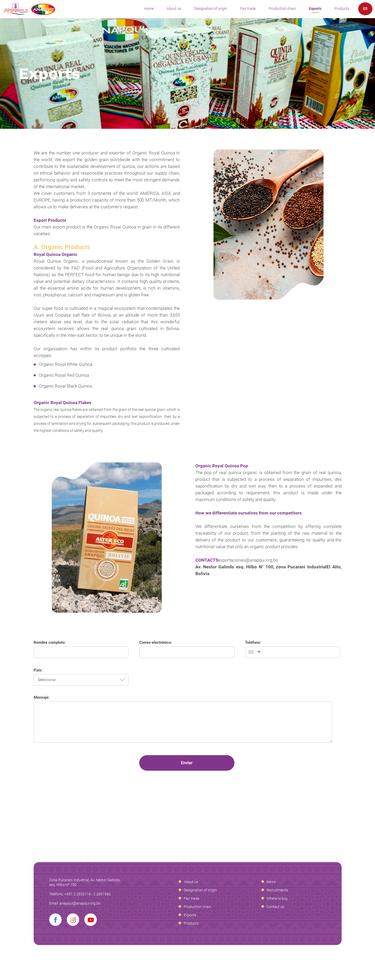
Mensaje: (42, 697)
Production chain (282, 9)
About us (174, 9)
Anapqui (29, 9)
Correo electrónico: (156, 642)
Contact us (275, 907)
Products (342, 9)
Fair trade (248, 9)
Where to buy (277, 898)
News (271, 882)
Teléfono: (253, 642)
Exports (315, 9)
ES (365, 9)
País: (38, 670)
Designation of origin (211, 9)
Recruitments (277, 890)
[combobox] (254, 652)
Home (149, 9)
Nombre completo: (50, 642)
